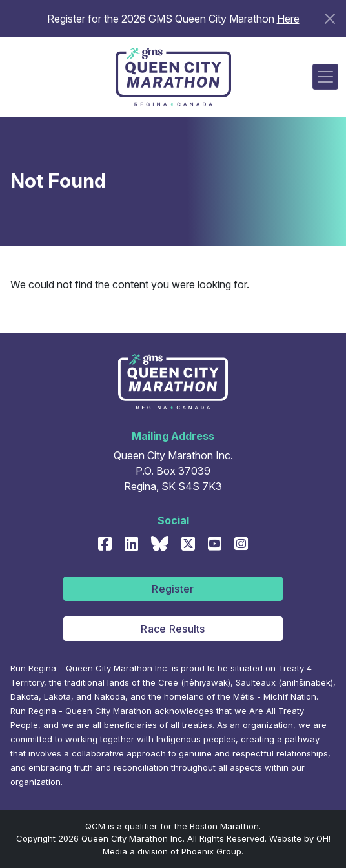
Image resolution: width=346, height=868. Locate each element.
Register (173, 589)
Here (288, 19)
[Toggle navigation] (325, 77)
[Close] (330, 19)
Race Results (173, 629)
